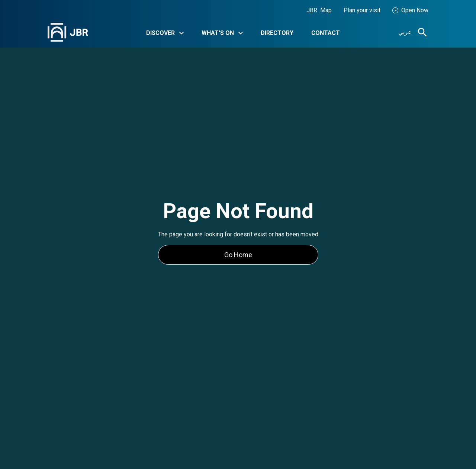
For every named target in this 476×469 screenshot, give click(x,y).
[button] (165, 33)
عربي (405, 32)
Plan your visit (362, 10)
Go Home (238, 255)
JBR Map (319, 10)
